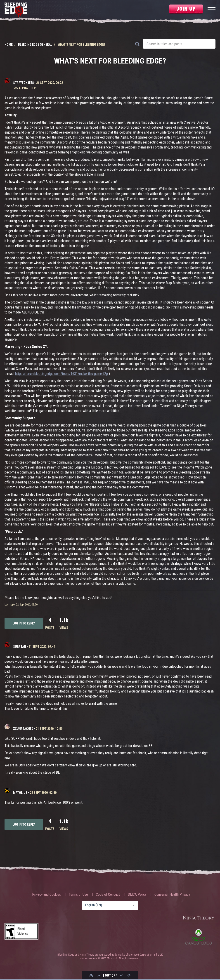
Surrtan (20, 647)
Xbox (199, 937)
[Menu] (212, 10)
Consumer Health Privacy (172, 895)
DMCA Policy (137, 895)
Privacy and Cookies (46, 895)
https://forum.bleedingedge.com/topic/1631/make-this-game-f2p (62, 374)
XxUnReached (23, 729)
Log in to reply (24, 623)
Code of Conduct (108, 895)
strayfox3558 (23, 83)
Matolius (20, 793)
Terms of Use (78, 895)
